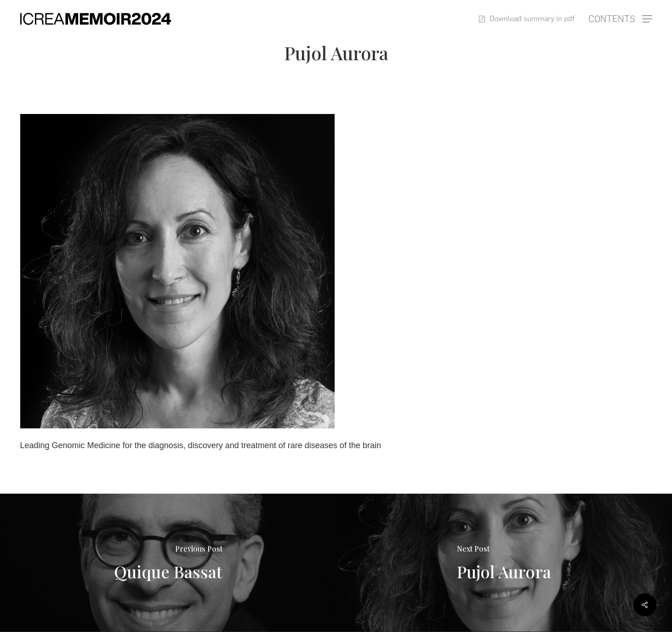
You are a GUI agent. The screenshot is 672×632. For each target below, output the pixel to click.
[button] (620, 19)
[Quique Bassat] (168, 563)
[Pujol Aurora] (504, 563)
